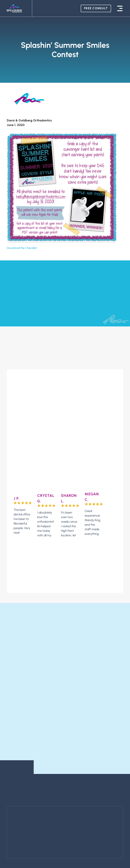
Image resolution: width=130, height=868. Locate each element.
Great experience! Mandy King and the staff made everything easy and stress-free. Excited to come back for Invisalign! (93, 502)
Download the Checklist (23, 248)
